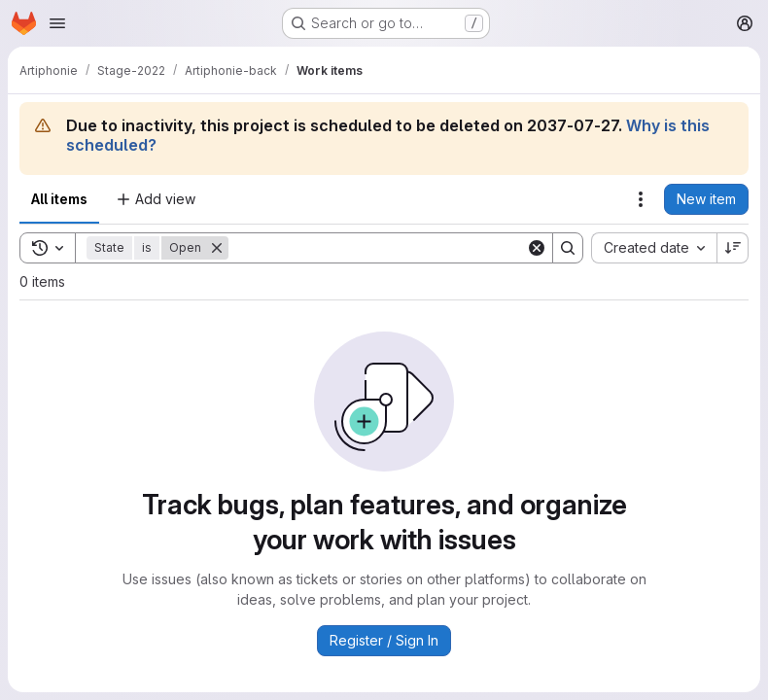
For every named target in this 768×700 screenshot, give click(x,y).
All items (59, 199)
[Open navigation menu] (57, 23)
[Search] (377, 248)
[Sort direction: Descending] (733, 248)
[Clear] (537, 248)
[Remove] (217, 248)
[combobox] (654, 248)
